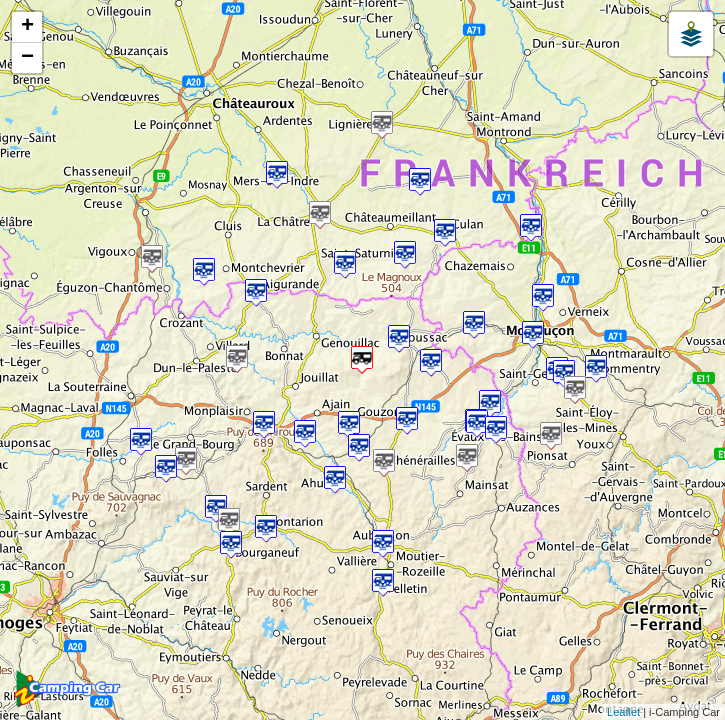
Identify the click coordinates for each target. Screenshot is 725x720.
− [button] (27, 58)
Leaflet (623, 712)
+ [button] (27, 27)
